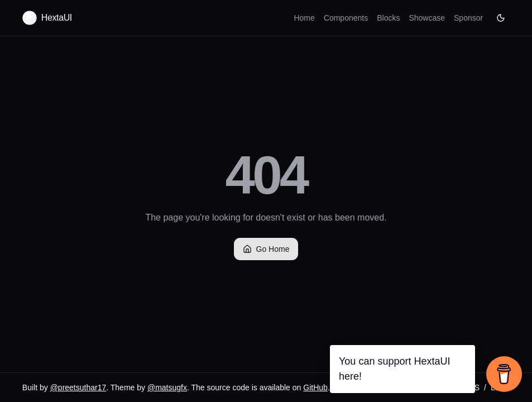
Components (346, 18)
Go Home (266, 249)
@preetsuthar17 (78, 387)
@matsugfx (167, 387)
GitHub (315, 387)
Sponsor (468, 18)
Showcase (427, 18)
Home (304, 18)
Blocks (388, 18)
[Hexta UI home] (47, 18)
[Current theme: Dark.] (501, 18)
